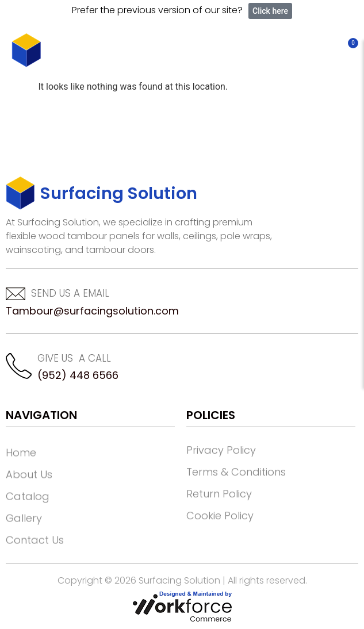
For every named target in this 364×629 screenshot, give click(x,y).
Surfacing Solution (119, 193)
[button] (325, 50)
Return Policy (219, 515)
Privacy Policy (221, 471)
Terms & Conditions (236, 493)
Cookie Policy (220, 536)
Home (21, 480)
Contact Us (35, 567)
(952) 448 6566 (78, 375)
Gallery (24, 545)
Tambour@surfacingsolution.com (92, 311)
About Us (29, 501)
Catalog (28, 523)
